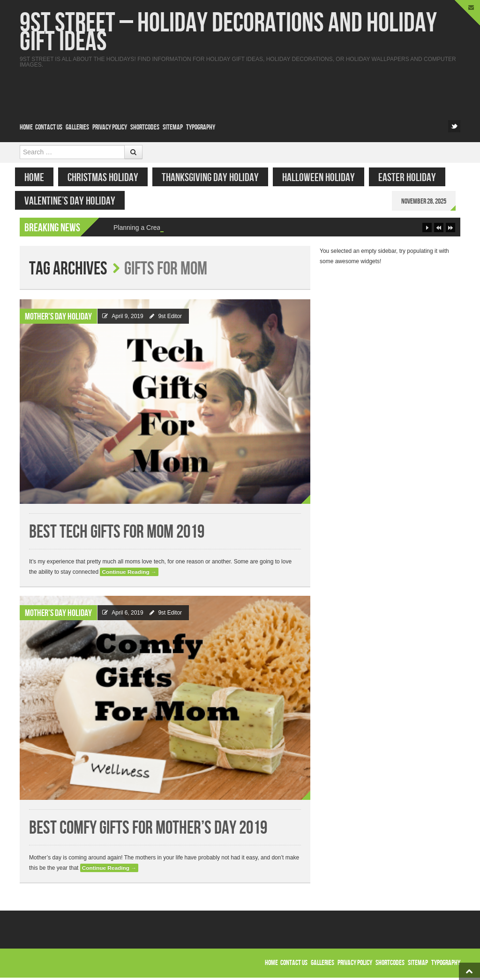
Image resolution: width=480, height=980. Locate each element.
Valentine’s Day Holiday (75, 201)
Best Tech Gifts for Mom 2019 (117, 535)
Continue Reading (129, 574)
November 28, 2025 (428, 201)
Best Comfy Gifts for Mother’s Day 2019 (148, 831)
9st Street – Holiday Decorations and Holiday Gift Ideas (228, 33)
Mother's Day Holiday (58, 319)
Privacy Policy (110, 127)
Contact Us (49, 127)
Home (26, 127)
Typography (201, 127)
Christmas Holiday (108, 178)
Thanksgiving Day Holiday (215, 178)
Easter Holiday (412, 178)
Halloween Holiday (323, 178)
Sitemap (173, 127)
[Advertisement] (290, 89)
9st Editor (170, 319)
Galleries (77, 127)
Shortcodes (145, 127)
